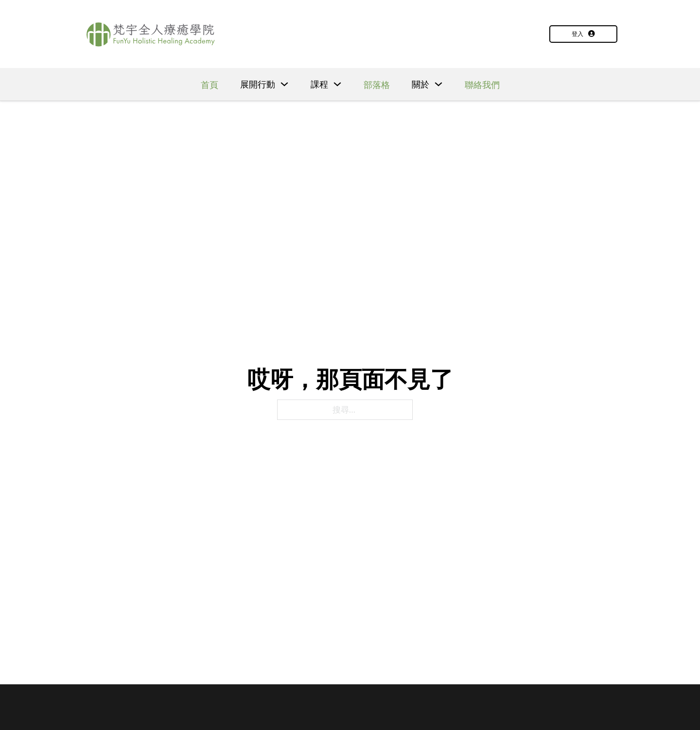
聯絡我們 (482, 85)
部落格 (377, 85)
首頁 (210, 85)
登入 (583, 34)
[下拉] (284, 84)
